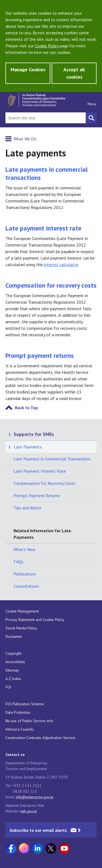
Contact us (15, 755)
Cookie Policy (47, 46)
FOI (8, 687)
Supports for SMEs (34, 434)
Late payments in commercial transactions (47, 173)
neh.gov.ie (28, 811)
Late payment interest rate (43, 228)
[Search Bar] (46, 118)
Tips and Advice (27, 508)
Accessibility (15, 662)
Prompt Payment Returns (37, 495)
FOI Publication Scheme (25, 704)
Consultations (26, 586)
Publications (25, 574)
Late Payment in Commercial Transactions (52, 459)
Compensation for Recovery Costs (44, 483)
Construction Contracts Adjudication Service (40, 738)
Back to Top (26, 408)
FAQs (18, 562)
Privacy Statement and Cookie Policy (35, 620)
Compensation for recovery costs (51, 285)
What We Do (25, 139)
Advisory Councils (20, 729)
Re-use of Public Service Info (29, 721)
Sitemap (12, 670)
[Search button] (91, 118)
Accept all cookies (74, 73)
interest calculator (61, 264)
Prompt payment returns (40, 355)
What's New (24, 549)
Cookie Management (22, 611)
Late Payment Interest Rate (40, 471)
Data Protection (18, 712)
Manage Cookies (28, 70)
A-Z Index (13, 679)
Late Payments (28, 447)
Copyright (13, 653)
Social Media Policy (21, 628)
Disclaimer (14, 636)
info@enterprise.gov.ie (35, 797)
